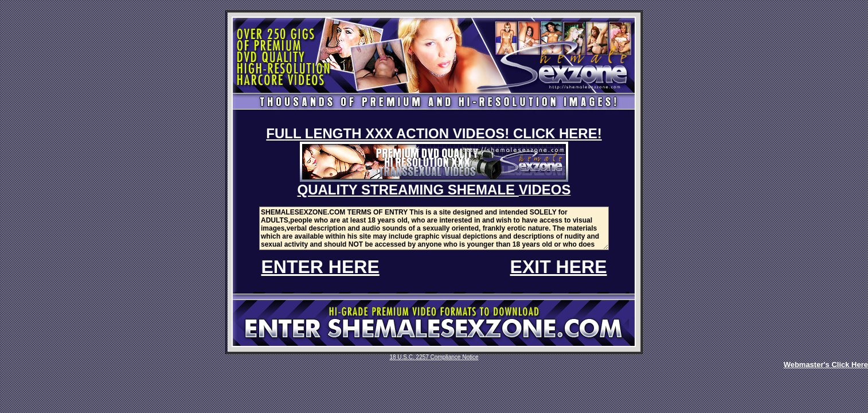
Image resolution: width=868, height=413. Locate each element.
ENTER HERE (320, 267)
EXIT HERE (559, 267)
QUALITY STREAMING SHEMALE (408, 190)
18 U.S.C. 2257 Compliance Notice (434, 357)
